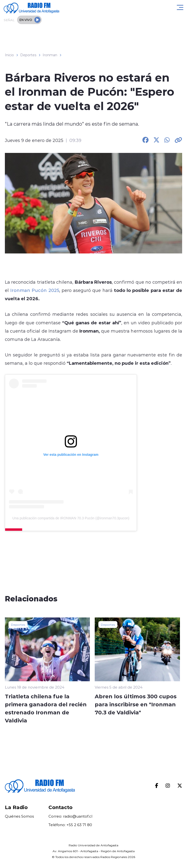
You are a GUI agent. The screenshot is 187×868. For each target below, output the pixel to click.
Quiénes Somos (19, 816)
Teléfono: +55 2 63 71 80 (70, 825)
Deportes (28, 55)
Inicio (9, 55)
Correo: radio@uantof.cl (70, 816)
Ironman (50, 55)
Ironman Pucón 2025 (35, 290)
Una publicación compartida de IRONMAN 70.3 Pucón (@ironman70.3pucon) (71, 518)
